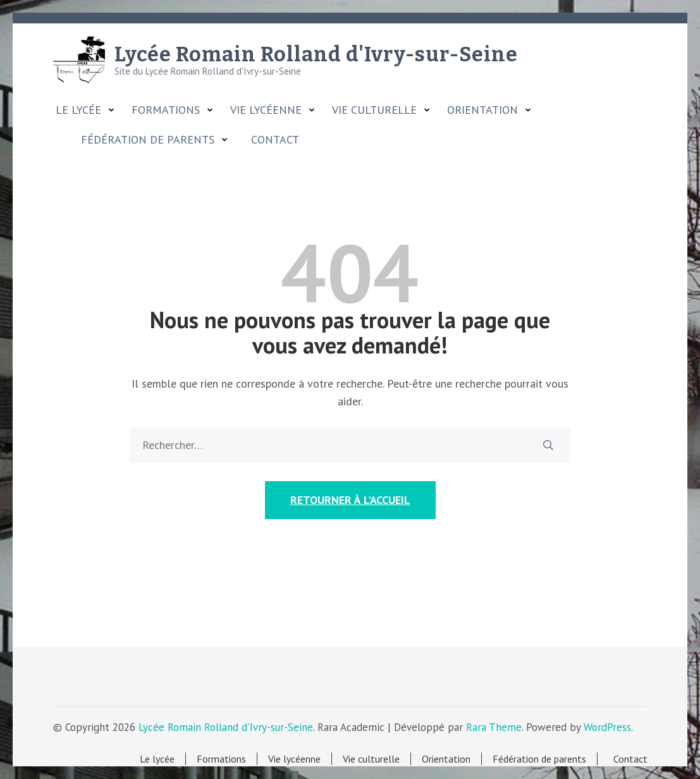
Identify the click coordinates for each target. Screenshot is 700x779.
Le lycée (78, 110)
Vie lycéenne (266, 110)
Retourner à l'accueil (350, 500)
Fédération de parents (148, 140)
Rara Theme (494, 727)
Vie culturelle (374, 110)
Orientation (482, 110)
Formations (166, 110)
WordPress (607, 727)
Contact (272, 140)
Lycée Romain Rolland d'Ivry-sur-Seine (316, 54)
